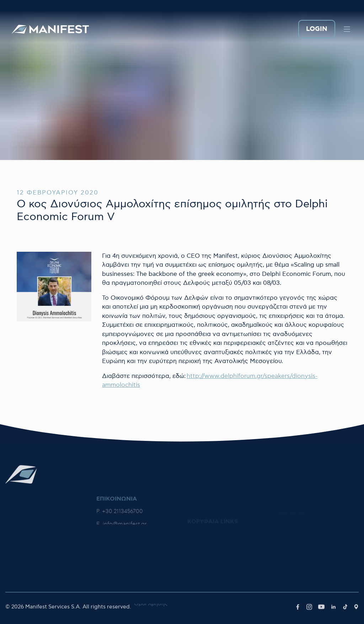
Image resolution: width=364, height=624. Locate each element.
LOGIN (317, 29)
